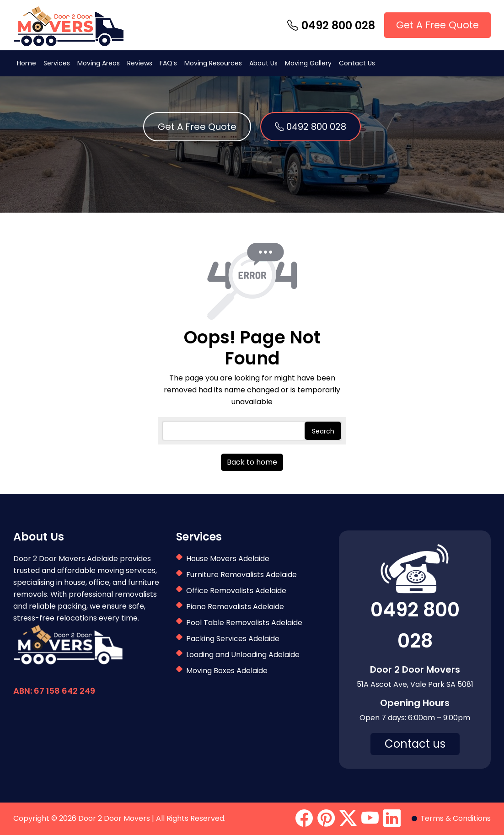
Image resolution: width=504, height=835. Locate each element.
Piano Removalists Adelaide (235, 607)
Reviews (140, 63)
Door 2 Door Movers (114, 818)
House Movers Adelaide (228, 559)
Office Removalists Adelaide (236, 591)
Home (27, 63)
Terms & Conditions (456, 818)
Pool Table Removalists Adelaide (244, 623)
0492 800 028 (331, 25)
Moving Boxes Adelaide (227, 671)
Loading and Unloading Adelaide (243, 655)
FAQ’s (168, 63)
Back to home (252, 462)
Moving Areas (99, 63)
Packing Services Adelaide (233, 639)
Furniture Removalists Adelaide (241, 575)
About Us (263, 63)
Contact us (415, 744)
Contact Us (357, 63)
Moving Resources (213, 63)
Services (57, 63)
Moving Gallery (308, 63)
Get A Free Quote (437, 25)
